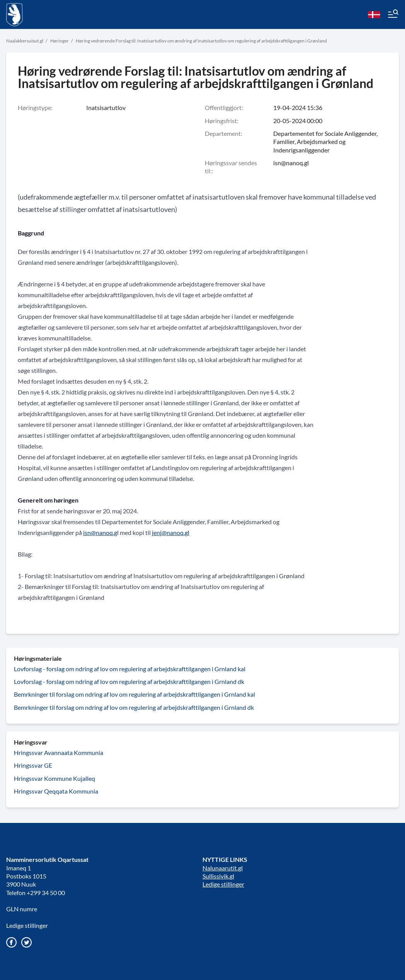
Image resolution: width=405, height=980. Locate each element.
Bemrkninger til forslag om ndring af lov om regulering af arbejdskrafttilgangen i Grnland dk (134, 707)
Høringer (60, 41)
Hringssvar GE (33, 765)
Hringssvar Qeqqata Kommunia (56, 791)
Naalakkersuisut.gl (25, 41)
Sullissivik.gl (218, 876)
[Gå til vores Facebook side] (11, 942)
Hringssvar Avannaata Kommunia (59, 752)
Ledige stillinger (27, 925)
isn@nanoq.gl (291, 163)
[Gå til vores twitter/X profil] (26, 942)
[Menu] (393, 15)
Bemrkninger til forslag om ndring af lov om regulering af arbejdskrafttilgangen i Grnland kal (134, 694)
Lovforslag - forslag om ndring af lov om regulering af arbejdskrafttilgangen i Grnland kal (130, 669)
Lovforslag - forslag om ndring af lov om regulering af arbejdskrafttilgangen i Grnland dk (129, 681)
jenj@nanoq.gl (171, 532)
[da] (374, 15)
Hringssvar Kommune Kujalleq (54, 778)
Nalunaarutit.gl (223, 868)
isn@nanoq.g (100, 532)
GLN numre (22, 909)
